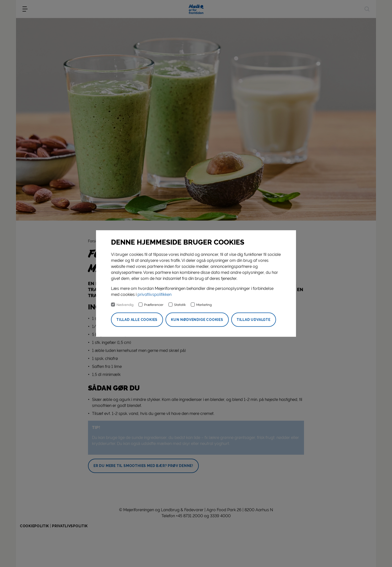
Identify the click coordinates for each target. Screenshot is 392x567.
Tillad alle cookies (137, 320)
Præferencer (154, 305)
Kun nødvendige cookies (197, 320)
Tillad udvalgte (254, 320)
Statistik (180, 305)
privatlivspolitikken (154, 295)
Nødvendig (125, 305)
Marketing (204, 305)
